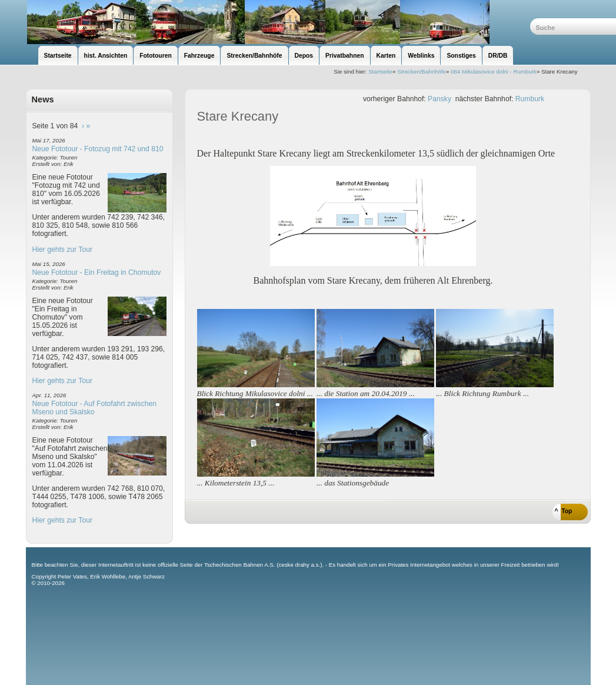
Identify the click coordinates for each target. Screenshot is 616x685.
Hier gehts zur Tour (62, 250)
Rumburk (530, 99)
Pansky (439, 99)
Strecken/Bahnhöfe (422, 72)
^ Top (564, 511)
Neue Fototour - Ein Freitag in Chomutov (97, 272)
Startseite (380, 72)
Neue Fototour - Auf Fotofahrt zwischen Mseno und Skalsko (95, 408)
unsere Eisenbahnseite (278, 22)
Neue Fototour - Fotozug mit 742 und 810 (98, 149)
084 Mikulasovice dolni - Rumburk (494, 72)
